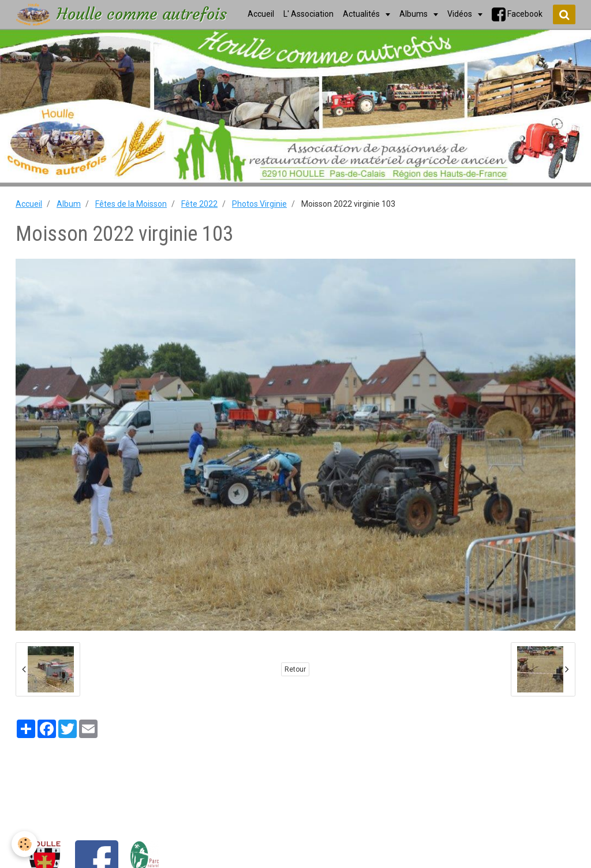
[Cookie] (25, 844)
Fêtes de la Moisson (131, 204)
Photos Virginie (259, 204)
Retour (295, 669)
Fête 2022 (199, 204)
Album (69, 204)
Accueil (29, 204)
